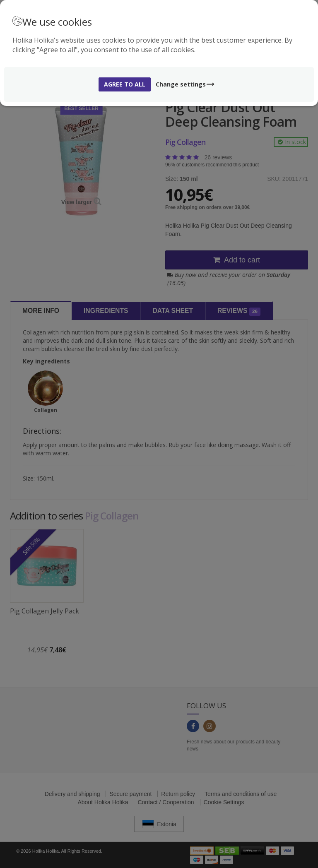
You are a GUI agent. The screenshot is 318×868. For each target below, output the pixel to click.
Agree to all (125, 84)
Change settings (185, 84)
